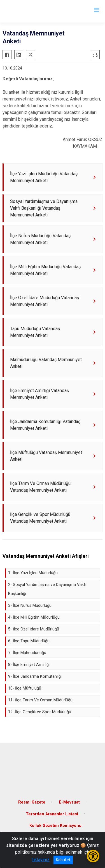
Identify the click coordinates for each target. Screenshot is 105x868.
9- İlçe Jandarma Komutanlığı (35, 676)
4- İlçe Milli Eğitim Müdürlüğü (34, 617)
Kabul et (63, 860)
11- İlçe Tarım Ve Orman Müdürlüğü (40, 700)
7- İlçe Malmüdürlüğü (27, 653)
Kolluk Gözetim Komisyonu (55, 826)
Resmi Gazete (32, 802)
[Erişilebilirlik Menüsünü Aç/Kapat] (93, 856)
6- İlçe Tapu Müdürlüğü (29, 641)
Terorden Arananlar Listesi (52, 814)
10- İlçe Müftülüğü (25, 688)
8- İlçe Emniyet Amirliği (29, 665)
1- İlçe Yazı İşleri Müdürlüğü (33, 573)
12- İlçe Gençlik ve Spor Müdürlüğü (40, 712)
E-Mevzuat (69, 802)
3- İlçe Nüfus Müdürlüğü (30, 606)
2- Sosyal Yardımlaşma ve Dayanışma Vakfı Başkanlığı (47, 589)
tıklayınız (41, 860)
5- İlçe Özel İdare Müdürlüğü (34, 629)
